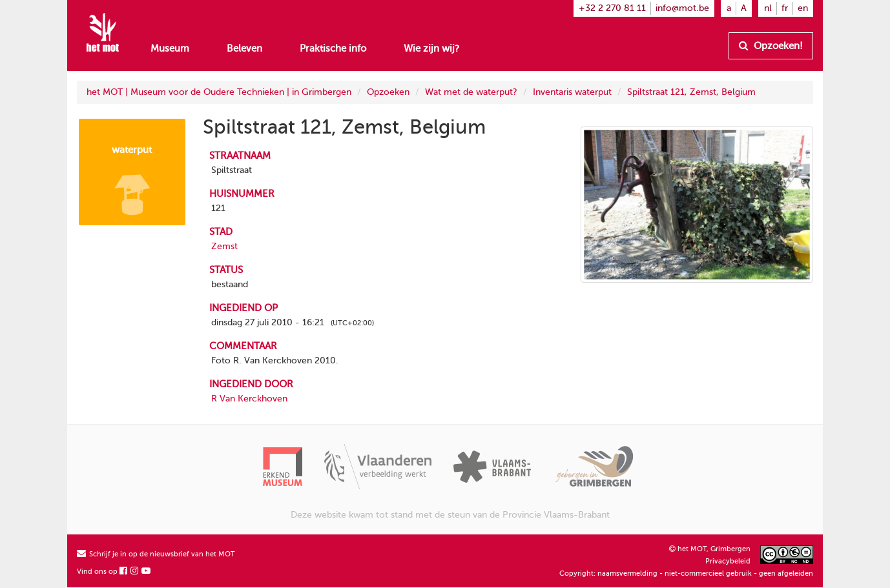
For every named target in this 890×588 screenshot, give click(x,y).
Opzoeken (388, 92)
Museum (170, 48)
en (803, 8)
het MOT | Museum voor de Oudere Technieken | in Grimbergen (219, 92)
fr (785, 8)
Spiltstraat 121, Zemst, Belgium (691, 92)
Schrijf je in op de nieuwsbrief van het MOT (156, 554)
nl (768, 8)
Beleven (244, 48)
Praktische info (333, 48)
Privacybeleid (728, 561)
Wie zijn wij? (431, 48)
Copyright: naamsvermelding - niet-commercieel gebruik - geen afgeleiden (686, 573)
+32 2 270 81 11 (612, 8)
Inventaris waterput (572, 92)
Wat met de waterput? (471, 92)
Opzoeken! (771, 46)
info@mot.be (682, 8)
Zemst (224, 246)
